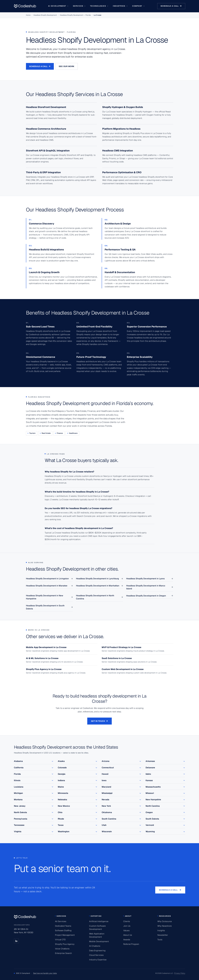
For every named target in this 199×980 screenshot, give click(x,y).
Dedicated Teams (63, 926)
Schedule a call (171, 6)
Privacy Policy (180, 973)
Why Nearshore (165, 926)
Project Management (65, 935)
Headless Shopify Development (45, 15)
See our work (67, 66)
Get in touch (99, 721)
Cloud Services (96, 955)
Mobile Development (99, 941)
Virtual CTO (60, 940)
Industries (120, 6)
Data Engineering (97, 951)
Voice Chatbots (62, 949)
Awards (127, 940)
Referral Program (131, 944)
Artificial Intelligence (99, 921)
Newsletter (163, 935)
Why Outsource (165, 921)
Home (28, 15)
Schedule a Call (40, 66)
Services (79, 6)
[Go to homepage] (25, 6)
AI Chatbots (95, 946)
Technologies (99, 6)
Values (126, 930)
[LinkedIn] (16, 941)
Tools (160, 940)
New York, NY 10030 (24, 932)
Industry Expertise (98, 960)
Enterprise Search (63, 953)
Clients (127, 921)
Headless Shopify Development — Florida (75, 15)
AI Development (58, 6)
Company (139, 6)
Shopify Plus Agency (65, 944)
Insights (161, 930)
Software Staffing (63, 930)
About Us (128, 935)
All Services (61, 921)
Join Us (127, 926)
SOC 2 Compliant (35, 973)
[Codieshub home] (25, 917)
